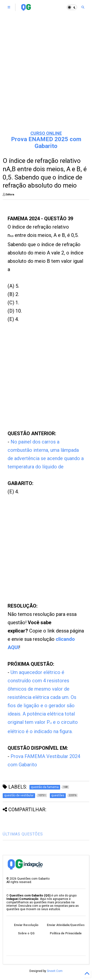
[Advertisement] (46, 78)
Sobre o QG (26, 933)
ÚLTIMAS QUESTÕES (23, 834)
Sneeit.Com (55, 971)
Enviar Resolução (26, 925)
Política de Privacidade (66, 933)
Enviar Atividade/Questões (66, 925)
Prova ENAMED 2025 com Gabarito (46, 143)
